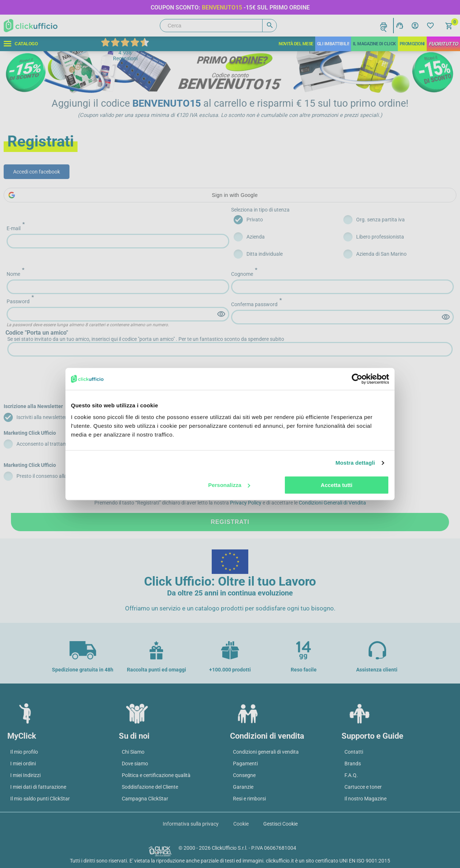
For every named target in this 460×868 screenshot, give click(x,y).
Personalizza (229, 485)
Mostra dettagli (355, 463)
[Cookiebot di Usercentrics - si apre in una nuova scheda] (357, 379)
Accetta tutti (337, 485)
